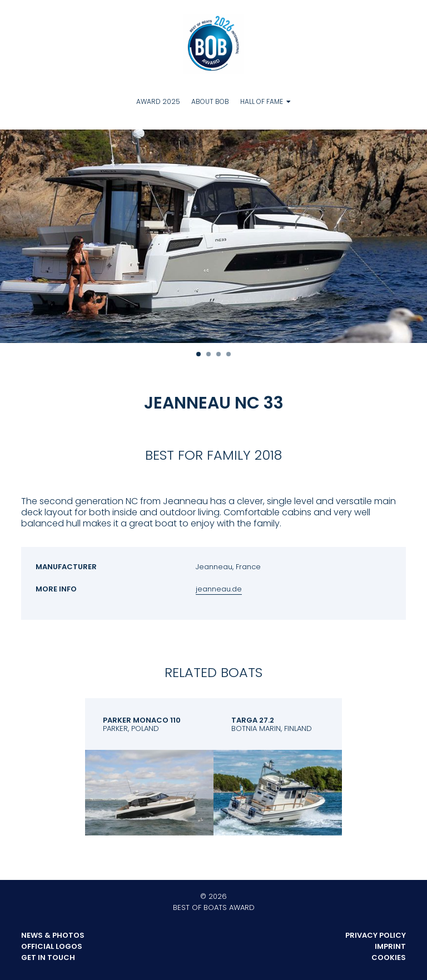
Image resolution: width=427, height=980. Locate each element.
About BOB (210, 101)
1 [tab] (198, 354)
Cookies (389, 957)
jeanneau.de (219, 589)
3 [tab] (219, 354)
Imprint (390, 946)
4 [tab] (229, 354)
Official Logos (52, 946)
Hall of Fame (262, 101)
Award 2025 (158, 101)
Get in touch (48, 957)
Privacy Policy (376, 935)
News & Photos (53, 935)
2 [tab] (208, 354)
